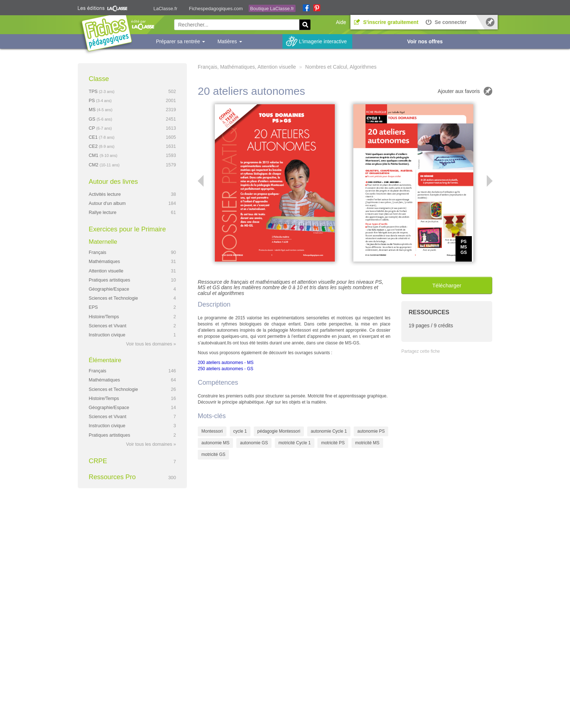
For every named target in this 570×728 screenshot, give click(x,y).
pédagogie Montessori (279, 431)
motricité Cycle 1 (295, 443)
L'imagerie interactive (323, 41)
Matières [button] (230, 41)
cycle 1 (240, 431)
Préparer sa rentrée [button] (180, 41)
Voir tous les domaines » (151, 344)
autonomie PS (371, 431)
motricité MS (367, 443)
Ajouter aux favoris (459, 91)
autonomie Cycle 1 (329, 431)
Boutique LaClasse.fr (272, 9)
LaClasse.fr (165, 9)
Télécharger (447, 285)
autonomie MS (215, 443)
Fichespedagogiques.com (216, 9)
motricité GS (213, 454)
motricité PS (333, 443)
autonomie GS (254, 443)
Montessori (212, 431)
